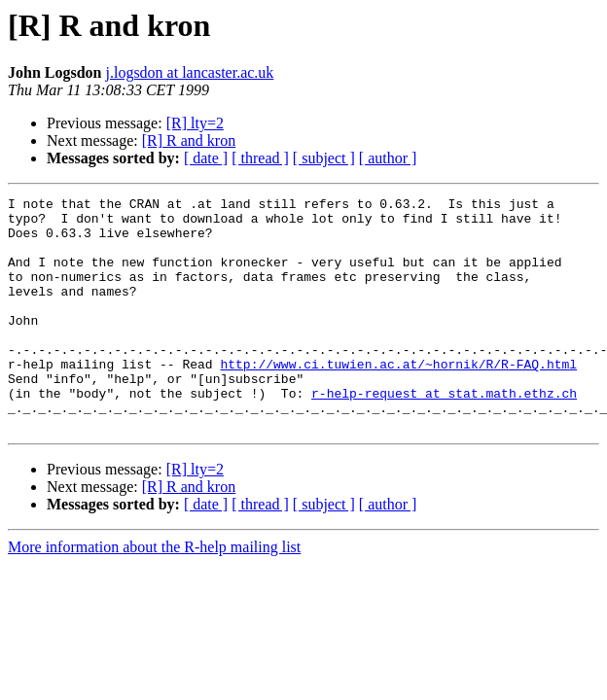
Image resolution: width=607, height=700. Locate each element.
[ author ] (388, 158)
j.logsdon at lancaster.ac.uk (190, 72)
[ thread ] (260, 158)
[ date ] (206, 158)
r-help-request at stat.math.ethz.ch (444, 434)
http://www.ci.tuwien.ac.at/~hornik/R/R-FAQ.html (398, 399)
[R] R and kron (189, 140)
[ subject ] (324, 158)
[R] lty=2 (195, 123)
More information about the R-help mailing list (154, 594)
